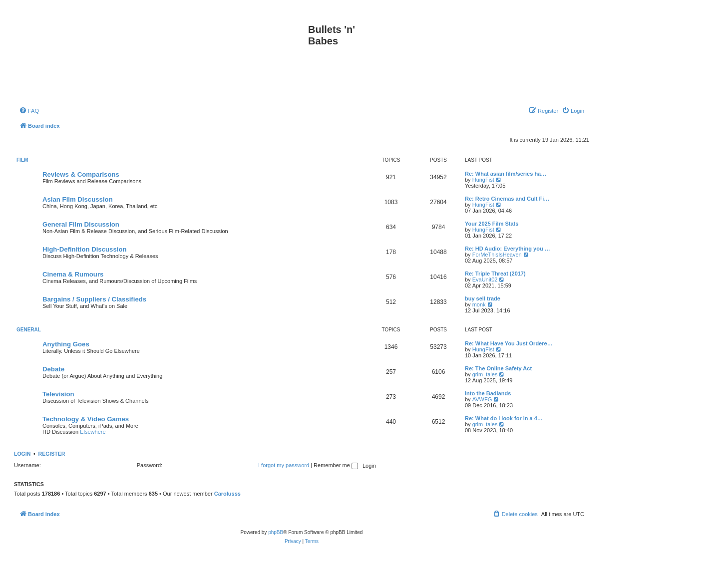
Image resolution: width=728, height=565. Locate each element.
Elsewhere (93, 432)
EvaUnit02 (485, 280)
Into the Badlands (488, 393)
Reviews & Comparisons (81, 174)
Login (22, 454)
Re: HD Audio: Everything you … (508, 249)
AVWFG (482, 399)
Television (58, 394)
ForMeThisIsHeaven (497, 255)
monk (479, 304)
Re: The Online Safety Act (498, 368)
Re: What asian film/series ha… (506, 174)
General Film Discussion (81, 224)
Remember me (336, 465)
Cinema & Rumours (73, 274)
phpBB (276, 532)
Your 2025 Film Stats (492, 224)
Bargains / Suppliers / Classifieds (94, 299)
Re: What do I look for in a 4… (504, 418)
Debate (53, 369)
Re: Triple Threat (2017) (495, 274)
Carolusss (227, 494)
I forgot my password (284, 465)
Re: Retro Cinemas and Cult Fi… (507, 199)
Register (52, 454)
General (29, 330)
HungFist (483, 180)
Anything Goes (66, 344)
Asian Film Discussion (78, 199)
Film (22, 160)
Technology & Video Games (86, 419)
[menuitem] (29, 111)
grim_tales (485, 374)
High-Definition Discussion (85, 249)
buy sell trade (483, 298)
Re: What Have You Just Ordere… (509, 343)
